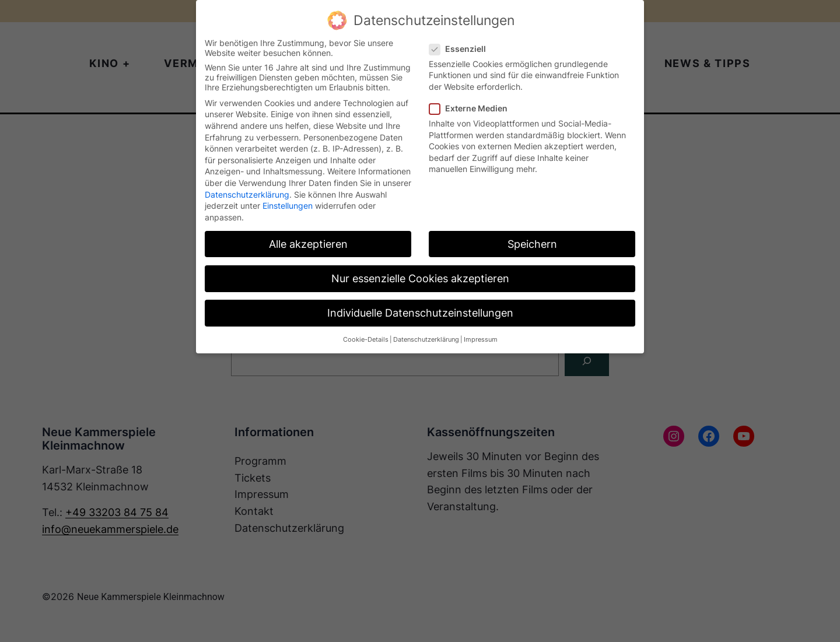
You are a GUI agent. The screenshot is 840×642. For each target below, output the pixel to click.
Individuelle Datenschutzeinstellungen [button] (420, 313)
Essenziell (462, 49)
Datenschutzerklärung (247, 194)
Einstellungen (288, 206)
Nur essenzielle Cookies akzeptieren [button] (420, 278)
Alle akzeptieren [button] (308, 244)
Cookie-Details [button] (366, 340)
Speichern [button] (532, 244)
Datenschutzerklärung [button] (426, 340)
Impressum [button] (481, 340)
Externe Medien (473, 108)
